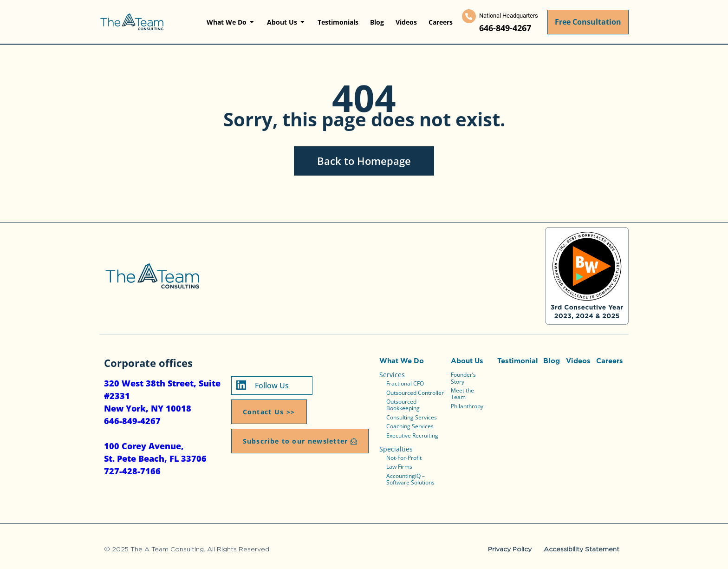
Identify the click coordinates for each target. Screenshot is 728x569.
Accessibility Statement (582, 549)
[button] (300, 441)
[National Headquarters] (469, 16)
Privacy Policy (510, 549)
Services (392, 375)
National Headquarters (509, 16)
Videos (578, 361)
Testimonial (518, 361)
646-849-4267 (505, 28)
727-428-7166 (132, 471)
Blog (552, 361)
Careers (610, 361)
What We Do (402, 361)
